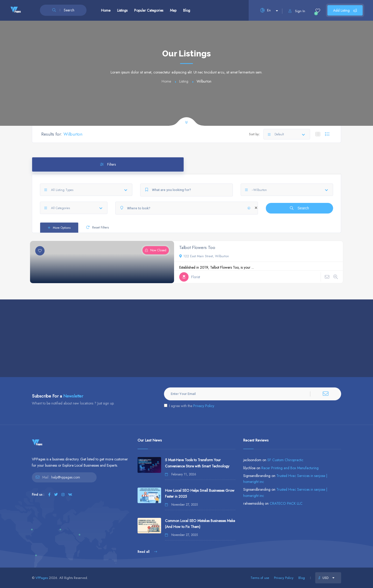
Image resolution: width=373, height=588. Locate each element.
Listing (184, 81)
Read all (147, 552)
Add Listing (345, 10)
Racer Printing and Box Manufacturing (290, 468)
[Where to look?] (187, 208)
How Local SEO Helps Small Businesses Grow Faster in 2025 (200, 493)
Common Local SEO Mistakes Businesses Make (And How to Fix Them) (200, 524)
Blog (187, 10)
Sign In (297, 11)
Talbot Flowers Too (197, 247)
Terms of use (260, 578)
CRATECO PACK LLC (286, 503)
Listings (122, 10)
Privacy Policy (204, 406)
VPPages (42, 578)
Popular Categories (149, 10)
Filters (108, 164)
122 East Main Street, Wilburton (204, 256)
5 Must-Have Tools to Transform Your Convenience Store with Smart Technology (197, 463)
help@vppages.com (66, 477)
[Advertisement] (187, 338)
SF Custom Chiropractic (285, 460)
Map (173, 10)
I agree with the (189, 406)
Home (106, 10)
